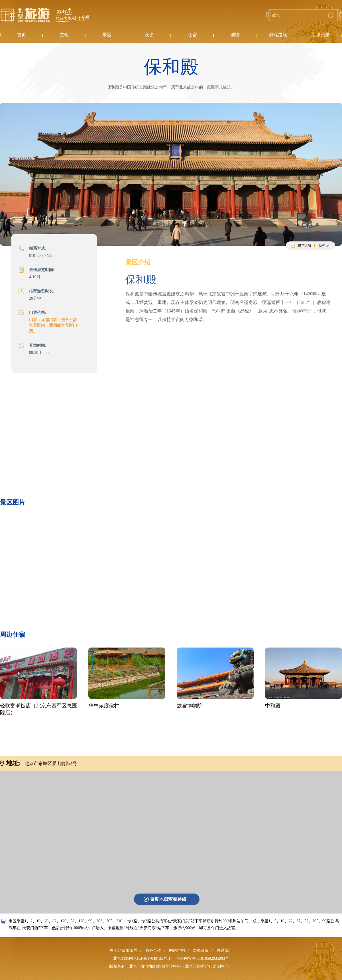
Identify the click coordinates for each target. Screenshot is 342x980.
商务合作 (153, 950)
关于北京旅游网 (123, 950)
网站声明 (177, 950)
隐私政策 (201, 950)
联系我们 (225, 950)
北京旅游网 (45, 15)
